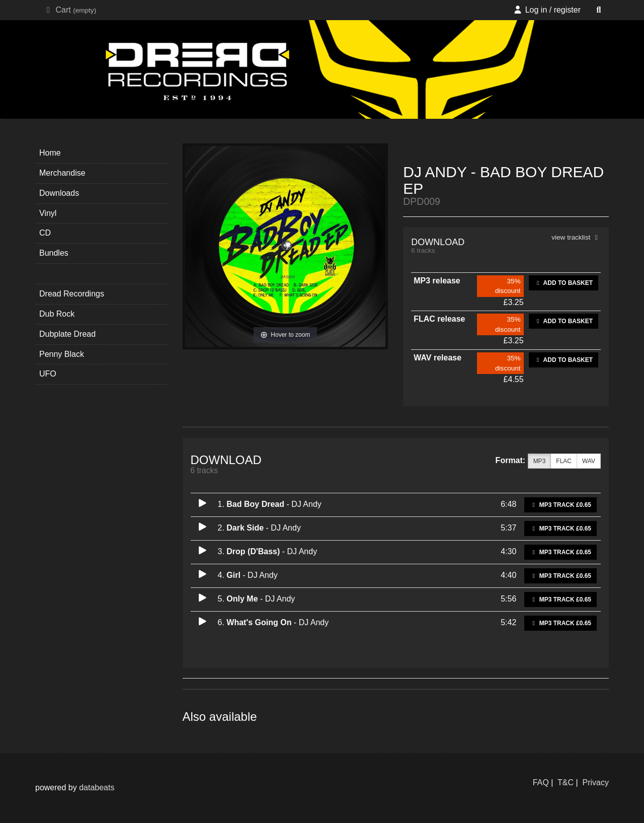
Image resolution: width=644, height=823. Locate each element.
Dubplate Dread (67, 334)
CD (45, 233)
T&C (566, 782)
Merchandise (62, 173)
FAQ (541, 782)
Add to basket (563, 283)
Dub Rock (57, 314)
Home (50, 153)
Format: (511, 460)
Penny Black (62, 354)
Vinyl (48, 213)
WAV (589, 461)
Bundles (54, 253)
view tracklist (576, 237)
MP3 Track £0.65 (560, 505)
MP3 (540, 461)
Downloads (59, 193)
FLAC (564, 461)
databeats (97, 788)
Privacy (596, 782)
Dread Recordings (72, 294)
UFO (48, 374)
